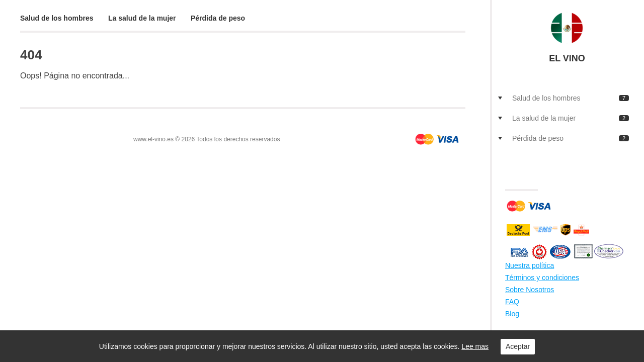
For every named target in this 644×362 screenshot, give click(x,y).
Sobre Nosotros (530, 290)
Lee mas (475, 346)
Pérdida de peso (218, 18)
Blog (512, 314)
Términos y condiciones (542, 278)
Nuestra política (530, 265)
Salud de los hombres (57, 18)
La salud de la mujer (142, 18)
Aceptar (518, 346)
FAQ (512, 302)
